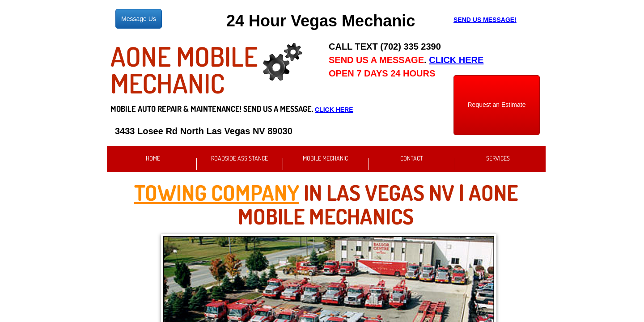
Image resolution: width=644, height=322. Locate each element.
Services (498, 158)
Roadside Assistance (239, 158)
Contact (412, 158)
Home (153, 158)
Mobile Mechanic (325, 158)
